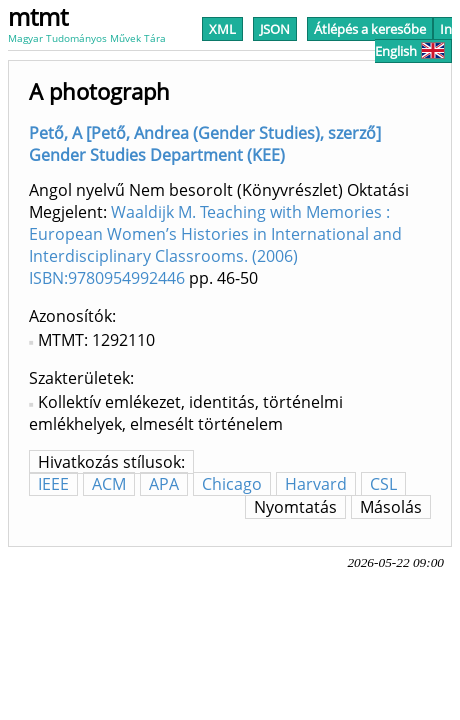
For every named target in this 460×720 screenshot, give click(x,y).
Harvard (316, 484)
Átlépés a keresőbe (370, 29)
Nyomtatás (295, 507)
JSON (275, 29)
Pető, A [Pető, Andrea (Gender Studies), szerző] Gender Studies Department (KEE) (205, 144)
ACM (109, 484)
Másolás (391, 507)
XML (222, 29)
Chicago (232, 484)
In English (413, 40)
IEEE (53, 484)
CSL (383, 484)
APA (164, 484)
